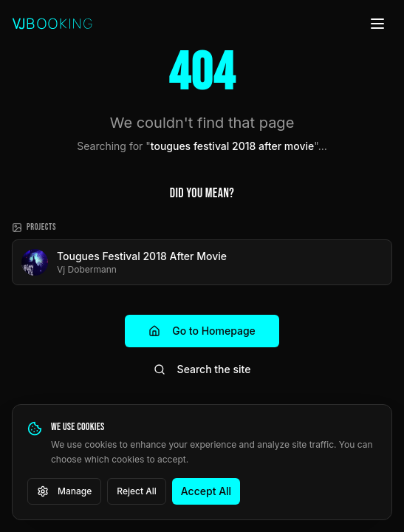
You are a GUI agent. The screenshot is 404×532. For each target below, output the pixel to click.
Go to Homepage (202, 331)
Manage (64, 491)
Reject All (137, 491)
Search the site (202, 369)
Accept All (206, 491)
